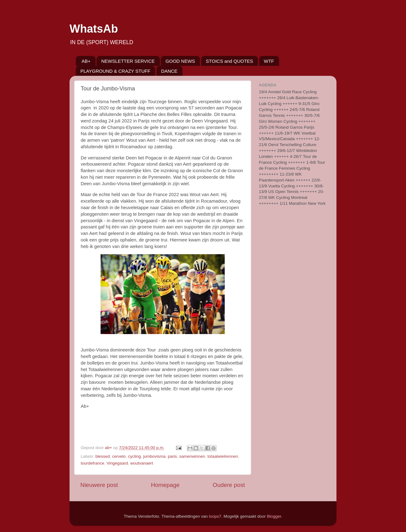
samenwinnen (192, 456)
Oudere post (229, 485)
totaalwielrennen (223, 456)
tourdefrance (92, 463)
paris (172, 456)
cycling (134, 456)
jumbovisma (154, 456)
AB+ (86, 61)
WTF (269, 61)
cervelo (119, 456)
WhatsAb (94, 29)
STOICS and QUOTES (229, 61)
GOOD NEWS (180, 61)
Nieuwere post (99, 485)
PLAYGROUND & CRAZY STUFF (115, 71)
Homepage (165, 485)
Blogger (274, 516)
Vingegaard (117, 463)
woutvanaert (142, 463)
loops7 (215, 516)
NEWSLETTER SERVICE (128, 61)
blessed (103, 456)
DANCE (169, 71)
